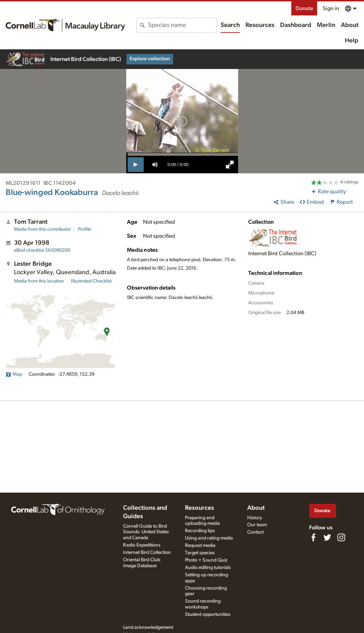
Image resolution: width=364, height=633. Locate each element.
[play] (136, 165)
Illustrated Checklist (91, 281)
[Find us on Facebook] (313, 537)
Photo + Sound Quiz (206, 560)
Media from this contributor (42, 229)
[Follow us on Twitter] (327, 537)
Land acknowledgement (148, 627)
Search (230, 25)
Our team (257, 525)
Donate (304, 8)
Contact (255, 532)
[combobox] (182, 25)
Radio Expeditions (142, 545)
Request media (200, 545)
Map (14, 374)
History (255, 518)
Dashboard (296, 25)
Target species (200, 553)
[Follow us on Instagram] (341, 537)
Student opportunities (208, 614)
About (350, 25)
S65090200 (42, 250)
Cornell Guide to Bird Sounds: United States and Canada (146, 532)
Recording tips (200, 531)
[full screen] (230, 165)
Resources (260, 25)
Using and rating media (209, 538)
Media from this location (39, 281)
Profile (84, 229)
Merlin (326, 25)
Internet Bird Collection (147, 552)
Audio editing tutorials (208, 568)
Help (352, 41)
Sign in (331, 8)
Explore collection (150, 59)
